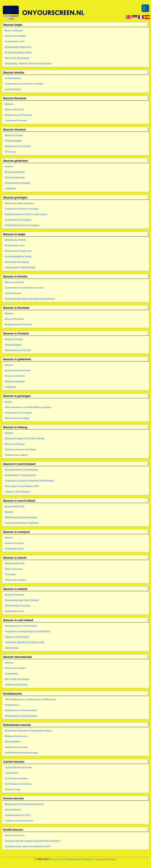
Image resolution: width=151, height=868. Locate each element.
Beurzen (9, 104)
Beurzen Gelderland (15, 177)
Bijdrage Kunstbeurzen (16, 736)
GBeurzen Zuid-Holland (17, 637)
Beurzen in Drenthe (14, 282)
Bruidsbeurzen (12, 705)
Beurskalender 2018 (15, 506)
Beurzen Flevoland (14, 109)
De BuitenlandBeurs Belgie (18, 52)
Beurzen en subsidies (15, 668)
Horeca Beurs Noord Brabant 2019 (22, 486)
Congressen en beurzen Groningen (22, 209)
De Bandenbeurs (13, 78)
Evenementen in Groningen (18, 220)
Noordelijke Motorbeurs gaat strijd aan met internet (30, 299)
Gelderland (10, 188)
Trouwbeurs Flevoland (16, 120)
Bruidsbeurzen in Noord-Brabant (21, 710)
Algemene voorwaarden (95, 859)
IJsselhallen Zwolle (14, 549)
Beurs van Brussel (14, 30)
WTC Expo (10, 152)
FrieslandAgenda (13, 141)
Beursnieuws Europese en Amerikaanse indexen (28, 730)
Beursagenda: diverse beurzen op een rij (24, 804)
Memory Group (12, 789)
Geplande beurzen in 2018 (18, 815)
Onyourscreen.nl (58, 859)
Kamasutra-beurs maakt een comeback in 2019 (28, 846)
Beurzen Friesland (14, 135)
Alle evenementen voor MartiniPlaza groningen (28, 407)
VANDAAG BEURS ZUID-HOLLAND (25, 642)
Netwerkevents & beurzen (18, 606)
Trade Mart (10, 574)
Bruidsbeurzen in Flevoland (18, 115)
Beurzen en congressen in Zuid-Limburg (25, 438)
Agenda (8, 402)
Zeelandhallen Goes (15, 611)
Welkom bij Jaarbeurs (15, 580)
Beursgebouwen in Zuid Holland (21, 626)
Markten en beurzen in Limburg (20, 449)
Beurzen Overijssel (14, 543)
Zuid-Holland (11, 648)
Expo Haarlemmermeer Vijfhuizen (22, 523)
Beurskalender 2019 (15, 41)
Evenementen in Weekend (17, 183)
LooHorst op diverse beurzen (19, 820)
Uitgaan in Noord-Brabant (18, 492)
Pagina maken (75, 859)
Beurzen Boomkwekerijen (18, 370)
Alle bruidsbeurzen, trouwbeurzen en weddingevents (30, 699)
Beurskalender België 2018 (18, 47)
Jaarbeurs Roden (13, 89)
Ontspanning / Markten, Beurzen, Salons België (28, 63)
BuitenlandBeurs (13, 741)
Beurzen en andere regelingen (19, 203)
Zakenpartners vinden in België (20, 267)
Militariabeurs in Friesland (18, 146)
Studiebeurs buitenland (16, 684)
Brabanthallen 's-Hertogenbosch (20, 475)
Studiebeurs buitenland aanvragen (21, 752)
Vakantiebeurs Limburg (16, 455)
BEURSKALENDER (15, 36)
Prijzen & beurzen (14, 569)
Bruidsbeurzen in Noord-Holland (21, 517)
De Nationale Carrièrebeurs (18, 784)
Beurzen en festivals (15, 835)
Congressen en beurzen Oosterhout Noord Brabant (29, 481)
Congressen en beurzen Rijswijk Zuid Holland (27, 631)
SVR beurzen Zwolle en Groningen (22, 225)
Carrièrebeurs (11, 773)
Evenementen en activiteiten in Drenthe (24, 84)
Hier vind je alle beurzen (17, 58)
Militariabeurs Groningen (17, 418)
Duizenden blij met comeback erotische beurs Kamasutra (33, 841)
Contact (112, 859)
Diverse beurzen (13, 809)
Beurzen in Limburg (15, 444)
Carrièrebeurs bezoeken (16, 778)
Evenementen (11, 673)
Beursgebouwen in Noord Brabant (22, 470)
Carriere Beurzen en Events (18, 767)
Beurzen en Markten (15, 172)
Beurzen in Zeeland (14, 595)
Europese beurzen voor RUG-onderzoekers (26, 214)
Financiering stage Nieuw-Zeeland (22, 600)
